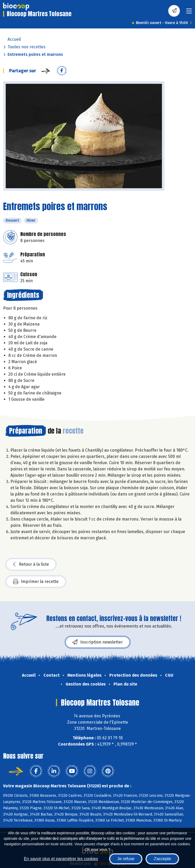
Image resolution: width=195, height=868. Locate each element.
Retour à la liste (31, 564)
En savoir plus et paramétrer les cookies (61, 859)
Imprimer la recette (36, 582)
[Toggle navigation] (189, 13)
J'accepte (162, 859)
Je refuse (126, 859)
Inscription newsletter (98, 642)
